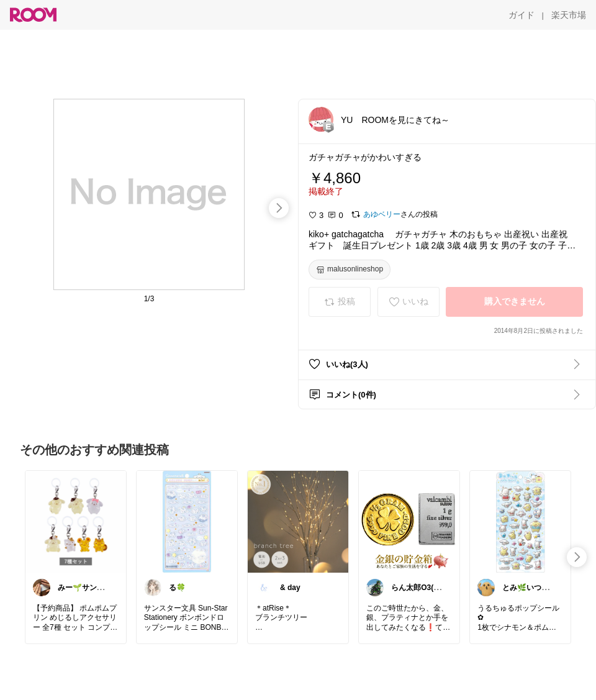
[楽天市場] (569, 15)
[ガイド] (521, 15)
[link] (76, 521)
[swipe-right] (279, 208)
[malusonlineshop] (350, 270)
